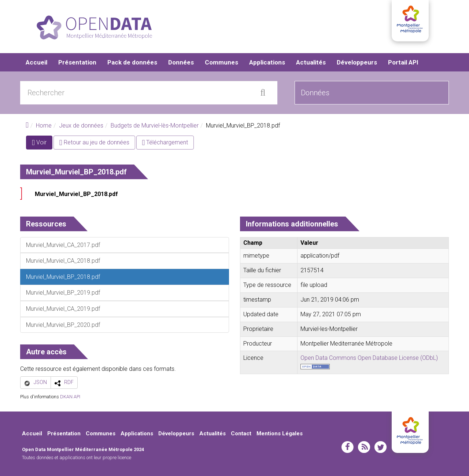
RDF (69, 382)
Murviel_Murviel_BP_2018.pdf (76, 194)
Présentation (77, 62)
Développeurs (357, 62)
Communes (221, 62)
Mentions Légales (280, 433)
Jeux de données (81, 126)
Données (181, 62)
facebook (348, 447)
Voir (42, 144)
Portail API (403, 62)
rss (364, 447)
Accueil (36, 62)
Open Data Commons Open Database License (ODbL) (369, 358)
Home (44, 126)
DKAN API (70, 397)
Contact (241, 433)
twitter (381, 447)
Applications (267, 62)
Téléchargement (165, 142)
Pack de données (132, 62)
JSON (40, 382)
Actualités (311, 62)
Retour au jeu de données (94, 142)
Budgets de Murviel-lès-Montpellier (155, 126)
